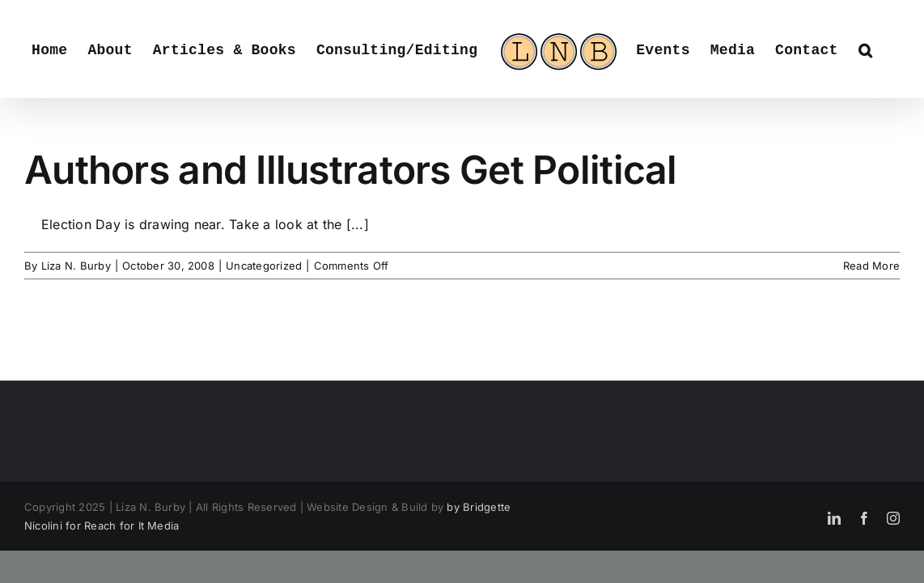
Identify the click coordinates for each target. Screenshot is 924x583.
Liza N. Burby (76, 266)
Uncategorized (264, 266)
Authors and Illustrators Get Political (351, 170)
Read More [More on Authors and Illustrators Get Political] (871, 266)
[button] (860, 49)
